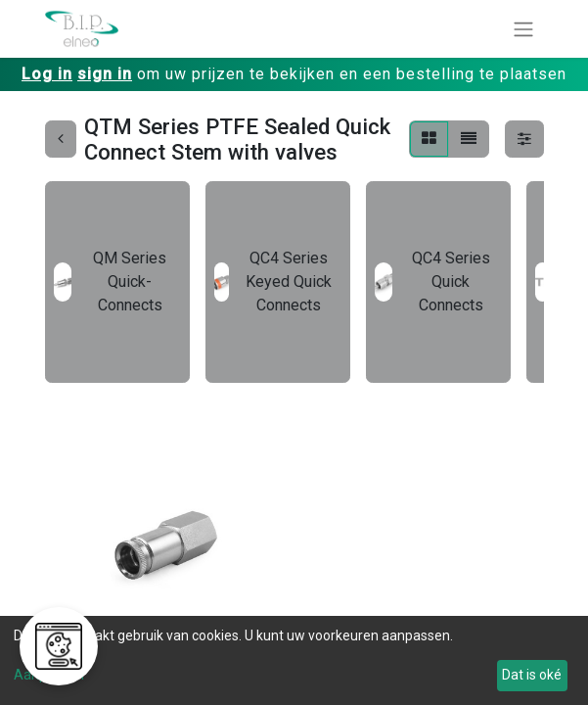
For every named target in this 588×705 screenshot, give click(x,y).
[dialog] (294, 660)
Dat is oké (532, 675)
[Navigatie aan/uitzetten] (523, 29)
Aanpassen (49, 675)
